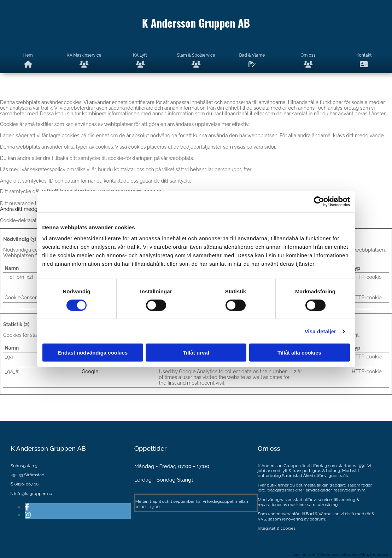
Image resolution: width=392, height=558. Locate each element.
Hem (28, 60)
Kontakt (364, 60)
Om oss (308, 60)
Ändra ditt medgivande (26, 209)
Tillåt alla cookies (299, 353)
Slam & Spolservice (196, 60)
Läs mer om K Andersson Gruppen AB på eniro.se (340, 554)
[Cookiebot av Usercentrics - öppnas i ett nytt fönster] (319, 201)
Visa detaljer (320, 331)
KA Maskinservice (84, 60)
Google (90, 372)
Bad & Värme (252, 60)
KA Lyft (140, 60)
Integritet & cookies (277, 528)
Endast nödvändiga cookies (93, 353)
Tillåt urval (196, 353)
